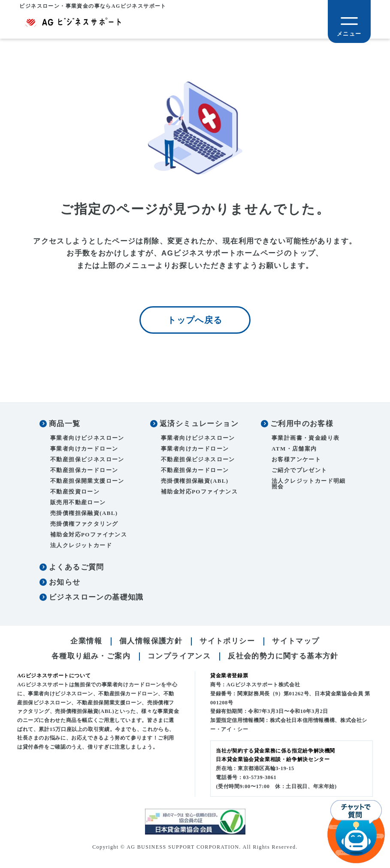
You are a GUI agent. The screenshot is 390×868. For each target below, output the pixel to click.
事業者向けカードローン (84, 450)
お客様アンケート (296, 461)
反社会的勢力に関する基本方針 (283, 657)
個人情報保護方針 (151, 642)
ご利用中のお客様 (302, 425)
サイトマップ (296, 642)
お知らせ (65, 583)
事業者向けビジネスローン (87, 439)
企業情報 (86, 642)
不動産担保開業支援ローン (87, 482)
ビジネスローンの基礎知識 (96, 598)
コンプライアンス (179, 657)
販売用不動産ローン (78, 504)
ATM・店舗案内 (294, 450)
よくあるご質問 (77, 568)
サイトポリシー (227, 642)
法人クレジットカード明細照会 (309, 485)
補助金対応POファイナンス (89, 536)
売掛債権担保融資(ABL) (84, 514)
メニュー (349, 34)
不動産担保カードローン (84, 471)
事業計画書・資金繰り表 (305, 439)
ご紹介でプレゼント (299, 471)
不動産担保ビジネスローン (87, 461)
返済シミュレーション (199, 425)
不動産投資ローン (75, 493)
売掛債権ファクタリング (84, 525)
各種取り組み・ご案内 (91, 657)
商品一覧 (65, 425)
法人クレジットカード (81, 547)
